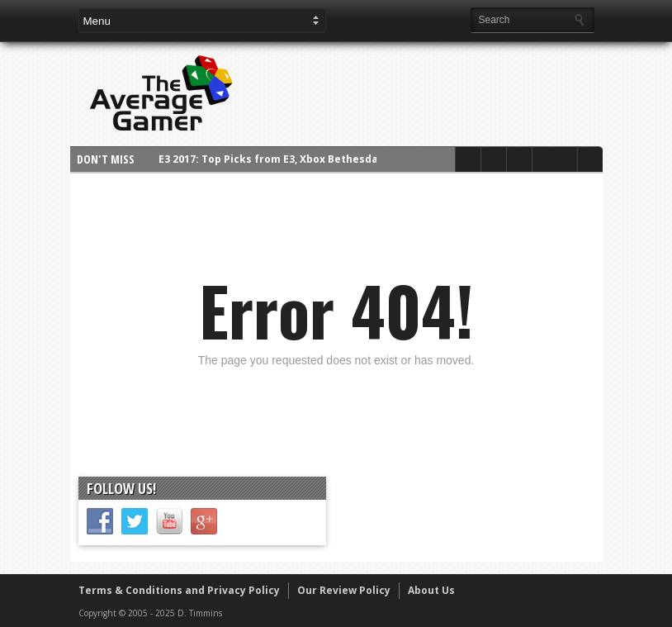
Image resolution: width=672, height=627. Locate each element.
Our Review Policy (344, 590)
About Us (431, 590)
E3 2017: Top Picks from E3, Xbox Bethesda (268, 159)
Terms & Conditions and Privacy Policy (179, 590)
